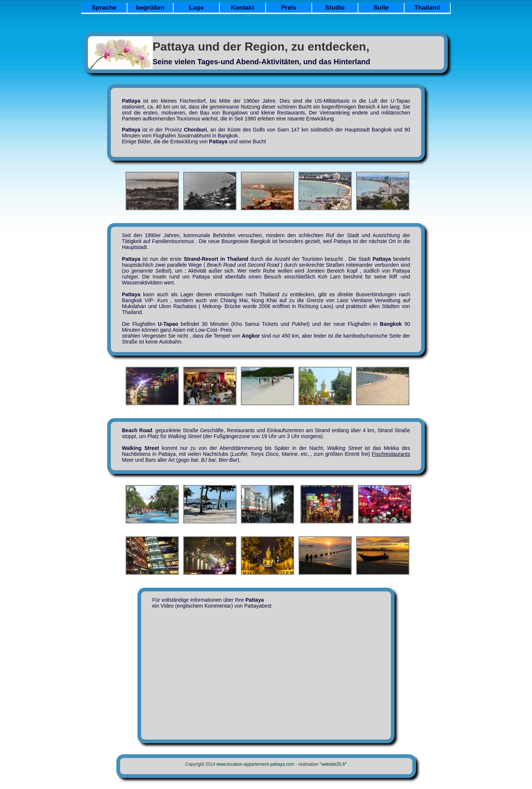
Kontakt (243, 8)
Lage (197, 8)
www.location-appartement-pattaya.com (255, 764)
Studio (335, 8)
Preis (289, 8)
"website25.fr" (333, 764)
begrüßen (150, 8)
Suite (381, 8)
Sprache (104, 8)
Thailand (427, 8)
